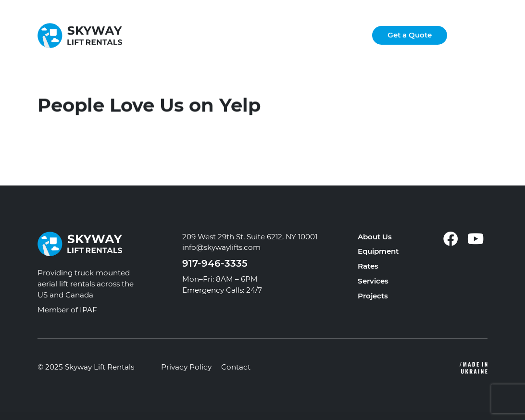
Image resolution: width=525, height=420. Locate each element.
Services (373, 281)
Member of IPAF (67, 310)
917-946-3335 (215, 263)
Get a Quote (410, 35)
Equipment (378, 251)
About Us (375, 237)
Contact (236, 367)
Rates (368, 266)
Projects (373, 296)
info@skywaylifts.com (221, 247)
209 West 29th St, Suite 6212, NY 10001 (250, 237)
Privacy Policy (186, 367)
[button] (479, 36)
